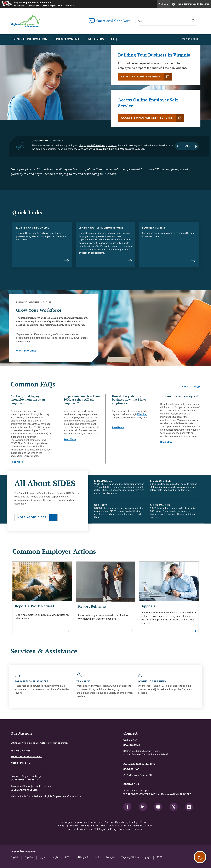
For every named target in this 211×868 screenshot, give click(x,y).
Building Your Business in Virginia (154, 55)
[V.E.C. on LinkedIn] (143, 807)
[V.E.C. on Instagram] (189, 807)
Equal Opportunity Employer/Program (129, 822)
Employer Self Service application (98, 145)
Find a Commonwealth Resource (191, 4)
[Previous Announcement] (177, 146)
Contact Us (131, 784)
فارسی (55, 857)
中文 (97, 857)
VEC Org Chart (20, 751)
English (163, 4)
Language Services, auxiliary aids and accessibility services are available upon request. (105, 826)
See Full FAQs (191, 387)
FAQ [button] (114, 39)
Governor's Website (24, 780)
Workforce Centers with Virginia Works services (157, 794)
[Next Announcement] (196, 146)
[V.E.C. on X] (174, 807)
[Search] (161, 21)
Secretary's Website (24, 790)
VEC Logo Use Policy (106, 829)
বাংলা (159, 857)
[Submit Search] (194, 21)
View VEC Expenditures (26, 757)
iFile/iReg (142, 414)
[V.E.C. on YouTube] (158, 807)
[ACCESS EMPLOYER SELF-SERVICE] (151, 118)
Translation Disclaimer (131, 829)
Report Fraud (190, 39)
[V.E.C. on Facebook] (127, 807)
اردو (148, 857)
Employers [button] (95, 39)
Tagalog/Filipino (130, 857)
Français (110, 857)
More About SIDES (32, 517)
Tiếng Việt (83, 857)
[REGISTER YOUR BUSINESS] (145, 77)
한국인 (68, 857)
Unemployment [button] (67, 39)
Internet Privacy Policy (80, 829)
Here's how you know (65, 6)
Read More (17, 462)
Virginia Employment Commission (32, 3)
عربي (42, 857)
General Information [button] (30, 39)
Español (29, 857)
